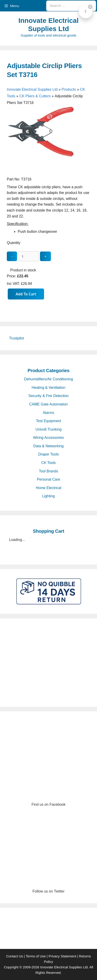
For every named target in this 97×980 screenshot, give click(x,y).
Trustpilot (16, 338)
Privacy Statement (62, 956)
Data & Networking (48, 446)
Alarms (49, 413)
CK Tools (49, 463)
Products (69, 89)
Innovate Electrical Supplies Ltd (32, 89)
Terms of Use (36, 956)
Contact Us (15, 956)
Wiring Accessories (48, 438)
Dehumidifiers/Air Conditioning (48, 379)
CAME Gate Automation (49, 404)
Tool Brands (48, 471)
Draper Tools (48, 454)
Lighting (48, 496)
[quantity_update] (28, 256)
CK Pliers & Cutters (35, 96)
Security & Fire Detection (48, 396)
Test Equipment (48, 421)
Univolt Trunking (48, 429)
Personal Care (48, 479)
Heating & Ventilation (48, 388)
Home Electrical (48, 488)
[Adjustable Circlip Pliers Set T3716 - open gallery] (41, 173)
